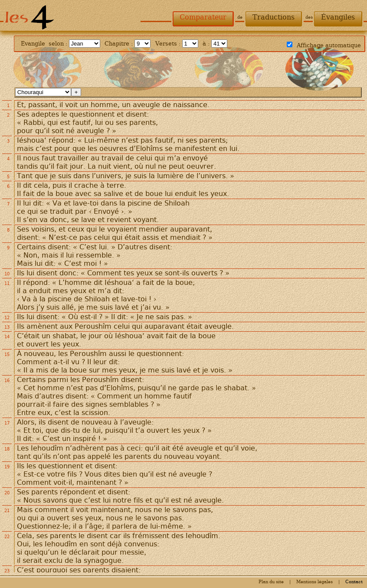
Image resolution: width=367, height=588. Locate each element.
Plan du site (271, 582)
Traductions (274, 17)
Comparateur (203, 17)
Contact (354, 582)
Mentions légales (315, 582)
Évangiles (338, 17)
